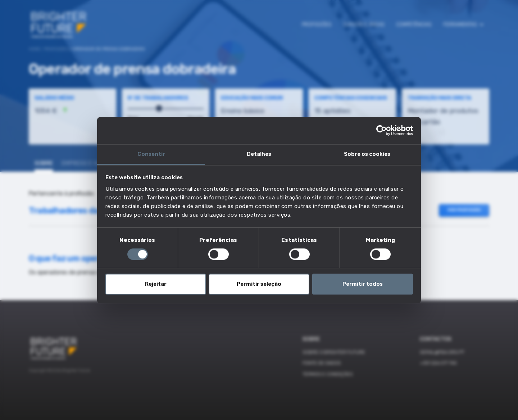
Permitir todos (363, 284)
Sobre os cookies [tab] (367, 154)
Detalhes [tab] (259, 154)
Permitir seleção (259, 284)
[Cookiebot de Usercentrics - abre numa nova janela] (381, 130)
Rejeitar (156, 284)
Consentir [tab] (151, 154)
